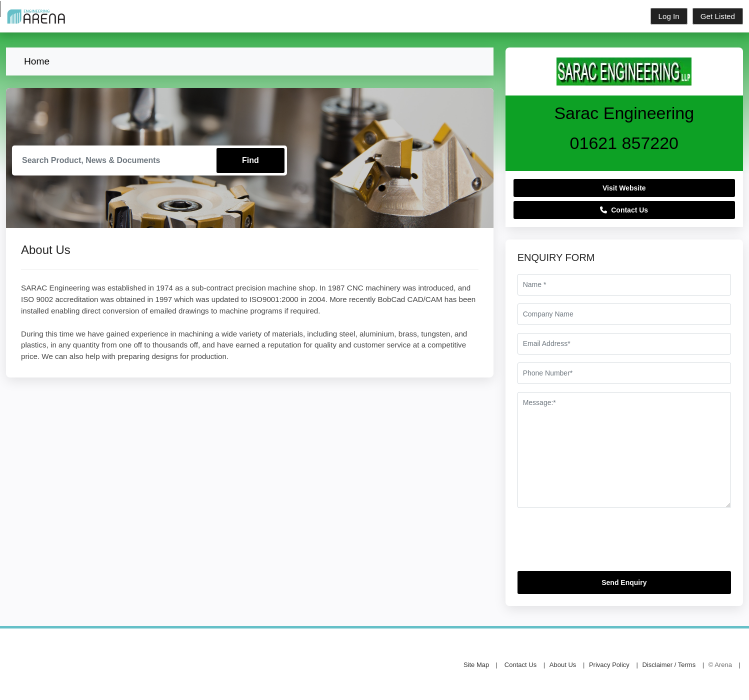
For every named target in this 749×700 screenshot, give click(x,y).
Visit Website (624, 188)
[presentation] (593, 543)
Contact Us (624, 210)
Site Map (476, 665)
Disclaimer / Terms (669, 665)
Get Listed (718, 16)
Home (37, 61)
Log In (669, 16)
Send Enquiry (624, 582)
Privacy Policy (609, 665)
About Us (563, 665)
